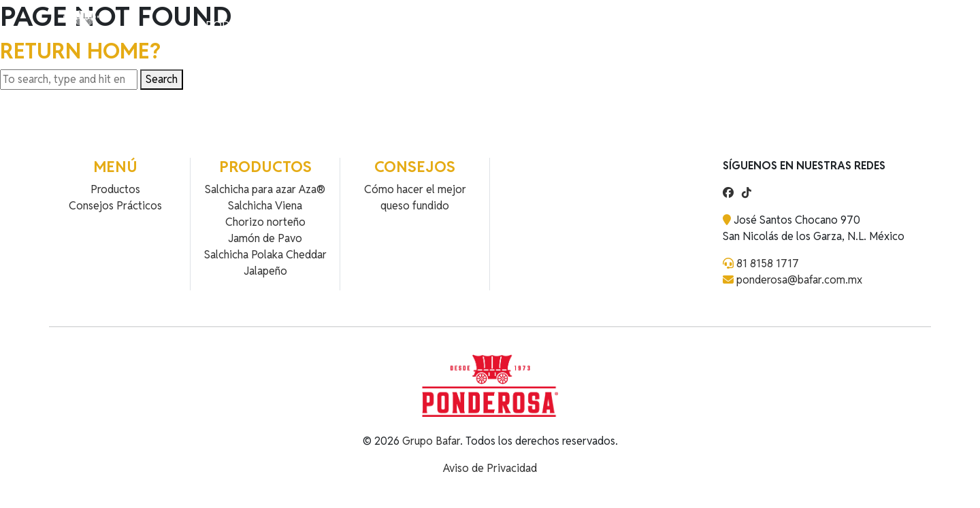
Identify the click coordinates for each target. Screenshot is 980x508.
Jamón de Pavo (265, 238)
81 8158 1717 (768, 264)
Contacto (358, 26)
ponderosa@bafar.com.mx (799, 280)
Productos (232, 26)
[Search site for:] (69, 80)
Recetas (297, 26)
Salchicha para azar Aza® (265, 189)
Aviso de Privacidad (490, 468)
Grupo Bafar (431, 441)
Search (162, 79)
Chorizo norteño (265, 222)
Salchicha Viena (265, 206)
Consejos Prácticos (115, 206)
